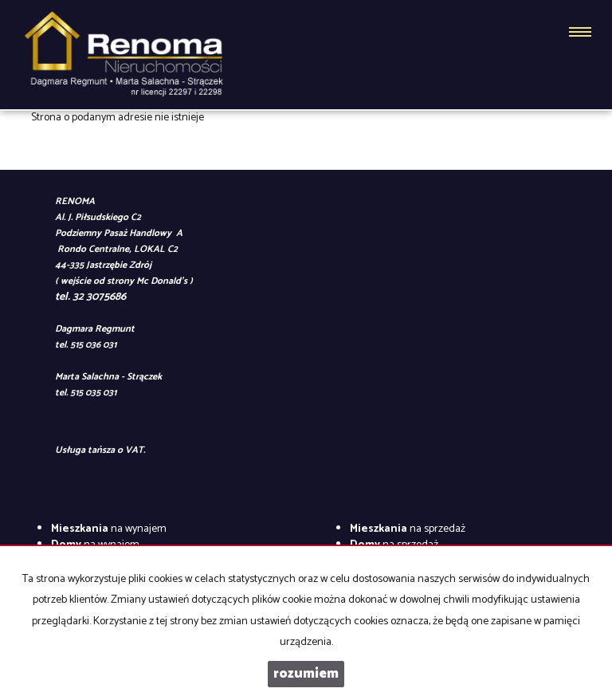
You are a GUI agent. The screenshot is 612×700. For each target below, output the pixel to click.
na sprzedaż (408, 529)
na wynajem (109, 529)
